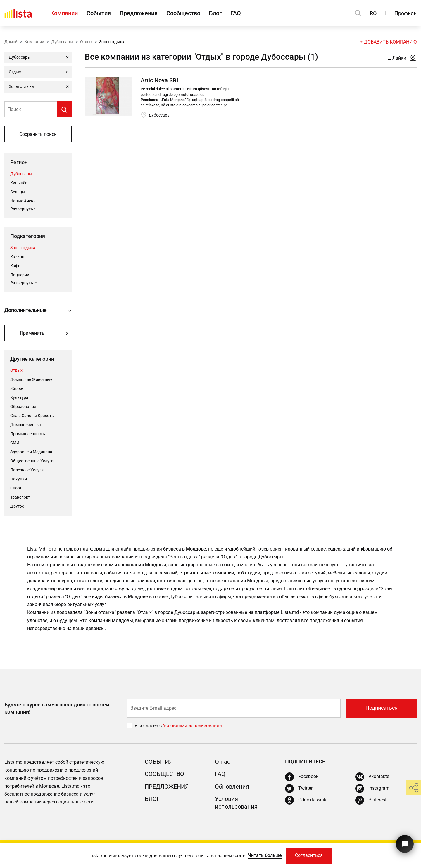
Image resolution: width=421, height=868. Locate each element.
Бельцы (18, 192)
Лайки (396, 58)
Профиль (406, 13)
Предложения (139, 13)
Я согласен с (149, 726)
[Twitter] (299, 789)
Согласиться (309, 856)
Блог (215, 13)
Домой (11, 42)
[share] (414, 788)
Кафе (15, 266)
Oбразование (23, 407)
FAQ (236, 13)
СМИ (15, 443)
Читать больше (265, 855)
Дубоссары (62, 42)
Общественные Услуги (32, 461)
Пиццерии (20, 275)
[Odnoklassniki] (306, 800)
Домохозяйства (26, 425)
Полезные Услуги (27, 470)
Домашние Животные (31, 379)
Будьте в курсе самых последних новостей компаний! (57, 708)
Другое (17, 506)
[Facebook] (302, 777)
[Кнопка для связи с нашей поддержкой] (405, 844)
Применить (32, 333)
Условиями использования (192, 726)
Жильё (17, 388)
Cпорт (16, 488)
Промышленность (28, 434)
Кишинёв (19, 183)
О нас (222, 762)
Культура (19, 397)
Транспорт (20, 497)
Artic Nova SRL (160, 80)
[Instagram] (372, 789)
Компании (64, 13)
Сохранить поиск (38, 134)
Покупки (19, 479)
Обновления (232, 787)
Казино (17, 257)
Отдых (86, 42)
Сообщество (183, 13)
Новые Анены (23, 201)
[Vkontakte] (372, 777)
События (99, 13)
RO (373, 13)
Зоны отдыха (23, 248)
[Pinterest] (371, 800)
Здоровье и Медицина (31, 452)
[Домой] (18, 13)
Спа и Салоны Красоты (32, 416)
